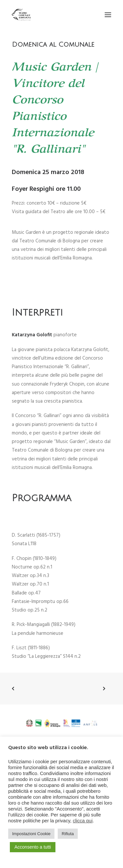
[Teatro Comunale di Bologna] (21, 15)
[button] (108, 15)
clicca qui (83, 821)
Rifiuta (68, 834)
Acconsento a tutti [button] (33, 847)
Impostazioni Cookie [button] (31, 834)
